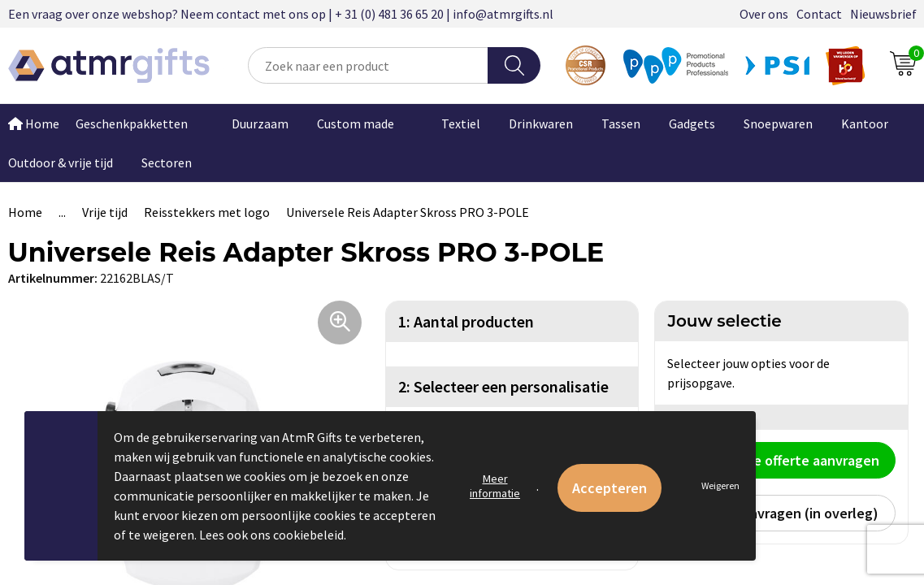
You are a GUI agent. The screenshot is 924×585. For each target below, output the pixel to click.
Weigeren (720, 485)
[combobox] (368, 65)
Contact (819, 14)
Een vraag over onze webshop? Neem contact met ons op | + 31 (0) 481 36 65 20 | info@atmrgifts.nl (281, 14)
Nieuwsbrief (883, 14)
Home (25, 212)
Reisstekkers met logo (207, 212)
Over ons (764, 14)
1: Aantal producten (466, 321)
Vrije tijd (105, 212)
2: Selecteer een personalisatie (503, 386)
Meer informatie (495, 486)
